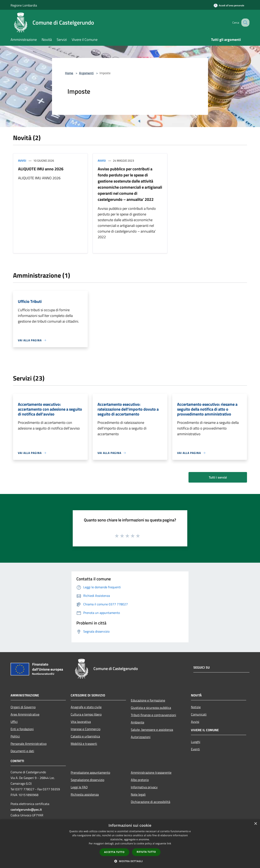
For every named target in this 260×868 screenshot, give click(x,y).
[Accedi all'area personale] (229, 5)
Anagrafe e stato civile (86, 707)
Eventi (195, 749)
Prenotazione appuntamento (90, 772)
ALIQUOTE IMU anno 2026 (41, 169)
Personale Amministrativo (29, 744)
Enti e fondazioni (22, 729)
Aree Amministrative (25, 714)
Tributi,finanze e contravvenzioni (153, 715)
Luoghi (196, 742)
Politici (15, 736)
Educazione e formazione (148, 700)
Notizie (196, 707)
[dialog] (130, 844)
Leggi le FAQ (79, 787)
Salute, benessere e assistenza (152, 730)
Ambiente (138, 722)
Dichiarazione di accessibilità (151, 802)
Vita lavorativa (81, 722)
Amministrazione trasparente (151, 772)
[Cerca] (245, 23)
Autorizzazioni (141, 737)
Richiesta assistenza (85, 794)
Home (69, 73)
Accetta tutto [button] (114, 852)
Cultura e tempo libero (86, 714)
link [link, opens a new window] (169, 844)
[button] (130, 861)
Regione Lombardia (24, 5)
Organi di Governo (23, 707)
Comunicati (199, 714)
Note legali (138, 794)
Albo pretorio (140, 780)
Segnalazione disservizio (87, 780)
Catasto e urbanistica (85, 736)
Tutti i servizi (218, 477)
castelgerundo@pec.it (26, 809)
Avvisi (22, 160)
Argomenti (86, 73)
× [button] (255, 824)
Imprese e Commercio (86, 729)
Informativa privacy (144, 787)
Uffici (14, 722)
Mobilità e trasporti (84, 744)
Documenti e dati (22, 751)
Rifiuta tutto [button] (146, 852)
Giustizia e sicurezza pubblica (151, 708)
